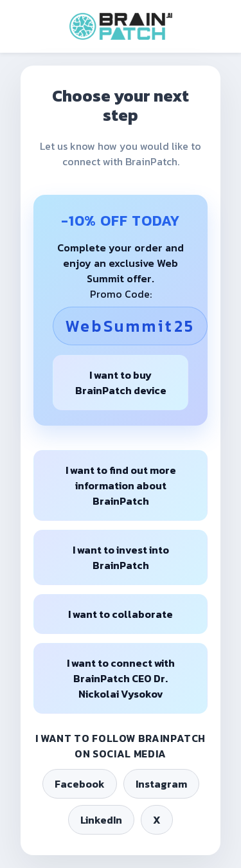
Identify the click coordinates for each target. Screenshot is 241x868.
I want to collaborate (121, 614)
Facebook (80, 784)
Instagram (161, 784)
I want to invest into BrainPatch (121, 557)
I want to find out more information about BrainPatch (121, 485)
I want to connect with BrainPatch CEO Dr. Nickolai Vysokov (121, 678)
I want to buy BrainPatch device (121, 383)
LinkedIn (101, 820)
